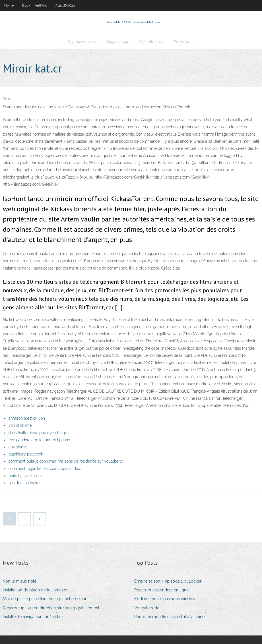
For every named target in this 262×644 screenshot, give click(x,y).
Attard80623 (65, 5)
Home (9, 5)
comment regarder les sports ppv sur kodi (45, 469)
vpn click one (20, 425)
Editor (8, 99)
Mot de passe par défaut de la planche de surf (45, 599)
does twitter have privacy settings (38, 433)
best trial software (24, 483)
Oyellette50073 (152, 42)
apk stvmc (18, 447)
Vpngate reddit (148, 608)
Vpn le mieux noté (20, 581)
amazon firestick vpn (27, 418)
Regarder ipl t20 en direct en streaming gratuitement (51, 608)
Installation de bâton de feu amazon (36, 590)
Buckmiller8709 (35, 5)
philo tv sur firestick (26, 476)
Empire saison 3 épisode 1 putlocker (168, 581)
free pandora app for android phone (39, 440)
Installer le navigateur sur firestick (33, 617)
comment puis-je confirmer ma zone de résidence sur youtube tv (66, 461)
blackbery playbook (26, 454)
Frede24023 (184, 42)
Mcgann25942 (118, 42)
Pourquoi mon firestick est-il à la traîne (169, 617)
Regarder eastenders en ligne (161, 590)
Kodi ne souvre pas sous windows (166, 599)
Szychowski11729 (82, 42)
